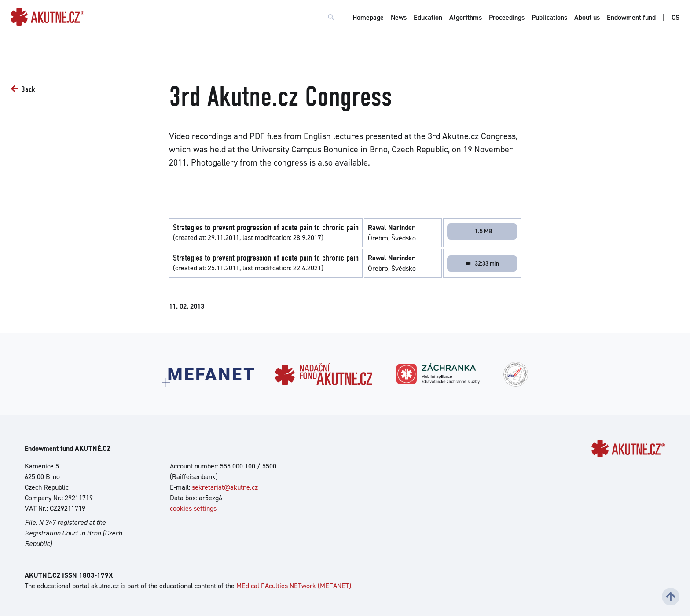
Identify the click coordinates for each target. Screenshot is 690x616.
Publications (549, 17)
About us (587, 17)
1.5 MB (483, 231)
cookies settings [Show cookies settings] (193, 508)
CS (675, 17)
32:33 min (482, 263)
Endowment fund (631, 17)
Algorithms (466, 17)
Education (428, 17)
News (399, 17)
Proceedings (507, 17)
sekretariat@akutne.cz (225, 487)
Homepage (368, 17)
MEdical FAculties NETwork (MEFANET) (294, 586)
